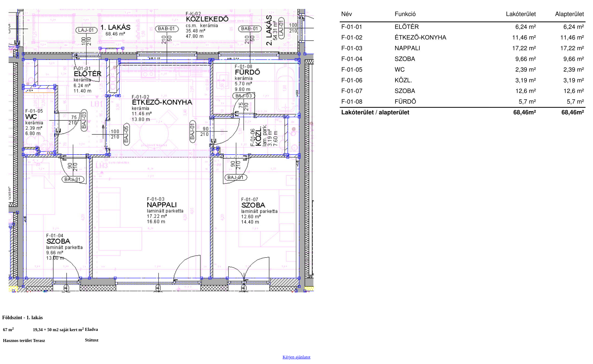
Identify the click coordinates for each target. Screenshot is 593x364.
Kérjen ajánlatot (296, 357)
